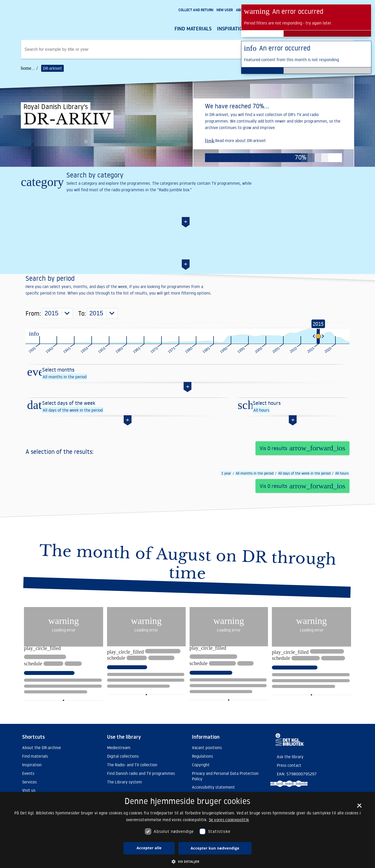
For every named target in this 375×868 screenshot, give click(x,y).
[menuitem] (196, 10)
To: (98, 359)
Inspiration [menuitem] (231, 29)
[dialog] (187, 830)
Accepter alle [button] (149, 848)
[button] (187, 861)
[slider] (318, 381)
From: (49, 359)
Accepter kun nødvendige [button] (215, 848)
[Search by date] (187, 269)
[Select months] (187, 416)
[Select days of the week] (128, 450)
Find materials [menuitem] (193, 29)
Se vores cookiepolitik (229, 820)
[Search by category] (187, 204)
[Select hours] (293, 450)
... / (35, 68)
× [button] (359, 807)
